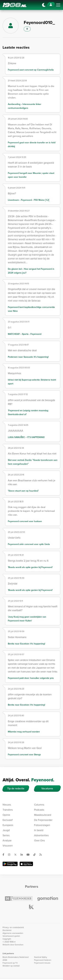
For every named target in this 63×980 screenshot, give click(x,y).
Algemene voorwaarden (13, 933)
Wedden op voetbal (11, 966)
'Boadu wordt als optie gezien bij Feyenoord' (30, 567)
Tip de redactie (16, 788)
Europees (8, 825)
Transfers (8, 810)
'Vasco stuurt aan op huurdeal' (23, 491)
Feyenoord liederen (43, 960)
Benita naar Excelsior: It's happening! (26, 644)
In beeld (39, 830)
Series (6, 835)
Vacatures (47, 788)
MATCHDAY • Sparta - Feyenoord (25, 334)
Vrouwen (8, 846)
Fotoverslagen (42, 825)
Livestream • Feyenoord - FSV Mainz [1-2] (29, 200)
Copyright (7, 939)
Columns (39, 805)
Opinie (6, 815)
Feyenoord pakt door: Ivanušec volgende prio (31, 678)
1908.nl (15, 5)
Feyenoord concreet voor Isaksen (25, 521)
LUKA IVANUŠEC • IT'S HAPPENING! (26, 437)
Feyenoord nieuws (42, 963)
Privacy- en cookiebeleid (13, 927)
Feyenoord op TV (10, 963)
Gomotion (19, 945)
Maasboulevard (43, 815)
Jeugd (6, 830)
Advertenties (41, 835)
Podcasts (39, 810)
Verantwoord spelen (11, 936)
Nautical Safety (41, 957)
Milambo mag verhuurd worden (24, 732)
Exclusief (8, 820)
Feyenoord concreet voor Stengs (24, 755)
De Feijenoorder (43, 820)
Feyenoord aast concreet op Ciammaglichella (31, 70)
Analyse (7, 840)
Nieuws (7, 805)
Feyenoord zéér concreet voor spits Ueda (29, 544)
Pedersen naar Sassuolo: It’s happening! (28, 357)
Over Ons (39, 840)
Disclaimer (7, 930)
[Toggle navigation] (58, 5)
